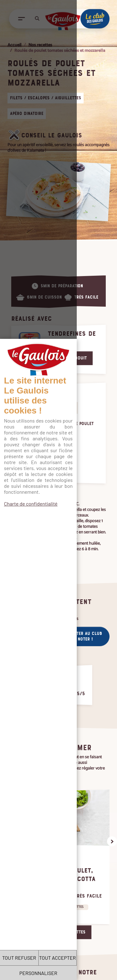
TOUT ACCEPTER (88, 958)
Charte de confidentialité (31, 144)
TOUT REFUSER (29, 958)
